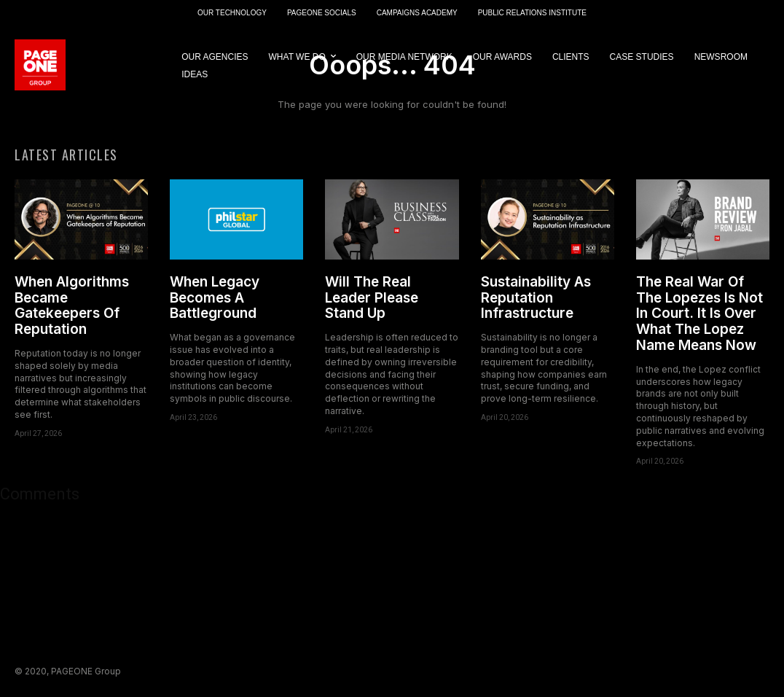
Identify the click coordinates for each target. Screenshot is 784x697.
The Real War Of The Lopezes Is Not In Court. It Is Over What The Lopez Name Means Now (699, 314)
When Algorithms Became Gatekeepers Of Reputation (72, 306)
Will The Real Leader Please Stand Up (372, 298)
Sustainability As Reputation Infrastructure (536, 298)
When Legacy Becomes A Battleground (215, 298)
